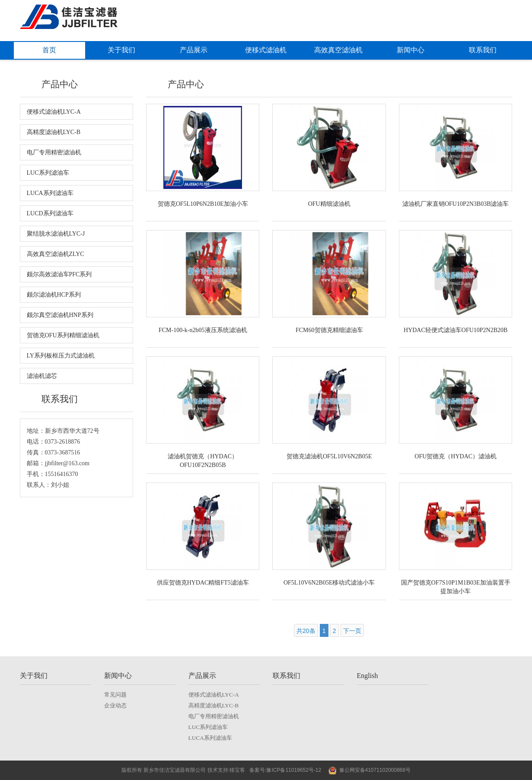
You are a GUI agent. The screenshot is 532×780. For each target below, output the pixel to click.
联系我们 (483, 50)
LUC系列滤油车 (48, 173)
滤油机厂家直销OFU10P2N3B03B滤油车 (456, 204)
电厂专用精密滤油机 (54, 152)
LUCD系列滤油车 (50, 213)
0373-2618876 (63, 442)
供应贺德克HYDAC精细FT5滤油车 (203, 583)
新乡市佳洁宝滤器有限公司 (174, 770)
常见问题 (115, 695)
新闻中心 (411, 50)
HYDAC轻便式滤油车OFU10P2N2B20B (456, 330)
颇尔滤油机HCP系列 (54, 295)
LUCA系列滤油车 (50, 193)
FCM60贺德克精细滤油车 (329, 330)
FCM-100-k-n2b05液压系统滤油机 (203, 330)
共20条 (306, 631)
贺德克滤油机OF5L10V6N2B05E (329, 456)
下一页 (352, 631)
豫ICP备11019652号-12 (294, 770)
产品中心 (60, 84)
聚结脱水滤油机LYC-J (56, 234)
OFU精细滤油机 (329, 204)
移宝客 (237, 770)
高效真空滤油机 (338, 50)
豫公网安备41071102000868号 (375, 770)
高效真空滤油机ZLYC (56, 254)
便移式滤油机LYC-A (54, 112)
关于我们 (121, 50)
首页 (49, 50)
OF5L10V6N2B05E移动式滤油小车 (329, 583)
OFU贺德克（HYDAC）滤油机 (456, 456)
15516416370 (62, 474)
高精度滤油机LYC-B (54, 132)
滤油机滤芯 (42, 376)
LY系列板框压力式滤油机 (61, 356)
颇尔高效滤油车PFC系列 (59, 274)
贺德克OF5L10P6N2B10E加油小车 (203, 204)
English (368, 676)
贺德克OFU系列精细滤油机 (63, 335)
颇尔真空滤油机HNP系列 (60, 315)
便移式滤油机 (266, 50)
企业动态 (115, 705)
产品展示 (194, 50)
